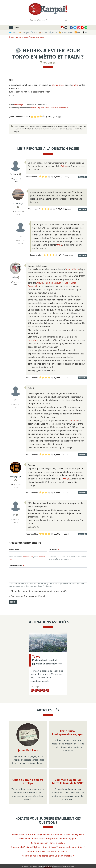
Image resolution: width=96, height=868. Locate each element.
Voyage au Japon (22, 37)
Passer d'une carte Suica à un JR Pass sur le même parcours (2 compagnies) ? (48, 834)
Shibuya (40, 283)
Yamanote (73, 420)
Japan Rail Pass (28, 750)
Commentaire (16, 566)
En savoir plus (69, 866)
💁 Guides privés (66, 32)
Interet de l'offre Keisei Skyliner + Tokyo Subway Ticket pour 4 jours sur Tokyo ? (48, 847)
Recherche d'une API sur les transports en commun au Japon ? (48, 839)
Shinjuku (49, 283)
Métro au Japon (37, 108)
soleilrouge (19, 105)
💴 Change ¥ (24, 32)
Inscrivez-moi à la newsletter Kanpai (28, 596)
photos (55, 85)
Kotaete (11, 37)
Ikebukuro (59, 283)
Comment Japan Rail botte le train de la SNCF (68, 782)
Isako (14, 277)
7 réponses (48, 63)
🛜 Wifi (77, 32)
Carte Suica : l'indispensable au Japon (68, 733)
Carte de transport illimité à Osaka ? (48, 843)
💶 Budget (13, 32)
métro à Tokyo (72, 269)
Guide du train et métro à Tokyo (28, 782)
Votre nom (15, 550)
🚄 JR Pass (53, 32)
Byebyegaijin (15, 477)
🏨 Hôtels (43, 32)
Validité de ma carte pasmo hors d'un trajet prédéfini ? (48, 856)
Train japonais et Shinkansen (56, 108)
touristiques (34, 340)
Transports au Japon (37, 37)
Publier (13, 602)
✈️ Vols (34, 32)
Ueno (67, 283)
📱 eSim (85, 32)
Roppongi (32, 286)
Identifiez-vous (28, 557)
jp (14, 515)
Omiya (66, 479)
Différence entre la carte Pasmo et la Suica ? (48, 851)
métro (75, 85)
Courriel (54, 550)
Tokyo (64, 166)
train (60, 245)
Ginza (73, 283)
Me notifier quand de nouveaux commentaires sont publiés (39, 591)
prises (62, 85)
